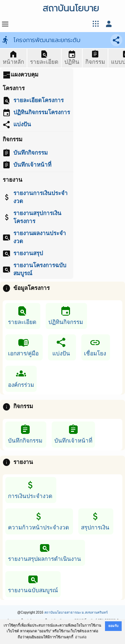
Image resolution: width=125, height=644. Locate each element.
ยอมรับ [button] (113, 626)
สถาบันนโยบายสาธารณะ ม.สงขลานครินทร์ (76, 612)
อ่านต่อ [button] (81, 637)
